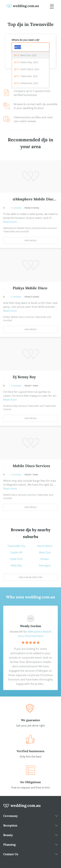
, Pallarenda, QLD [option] (26, 83)
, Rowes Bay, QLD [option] (26, 62)
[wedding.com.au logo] (22, 807)
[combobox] (30, 47)
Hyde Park (16, 559)
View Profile (31, 241)
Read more (10, 222)
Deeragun (45, 565)
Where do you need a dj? (26, 40)
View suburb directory (31, 577)
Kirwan (45, 559)
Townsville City (16, 546)
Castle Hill (16, 552)
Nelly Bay (16, 565)
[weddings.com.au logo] (23, 6)
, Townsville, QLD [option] (26, 76)
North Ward (45, 546)
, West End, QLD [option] (25, 55)
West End (45, 552)
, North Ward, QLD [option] (26, 69)
